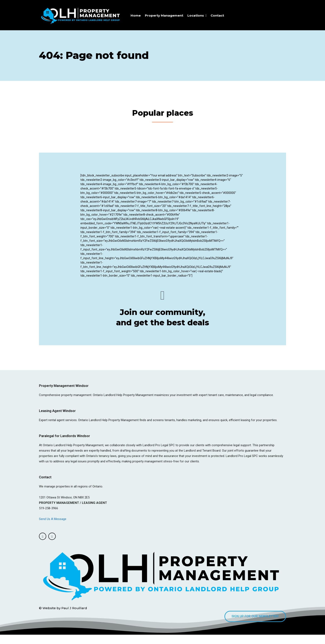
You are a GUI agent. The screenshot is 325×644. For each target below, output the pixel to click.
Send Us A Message (53, 527)
